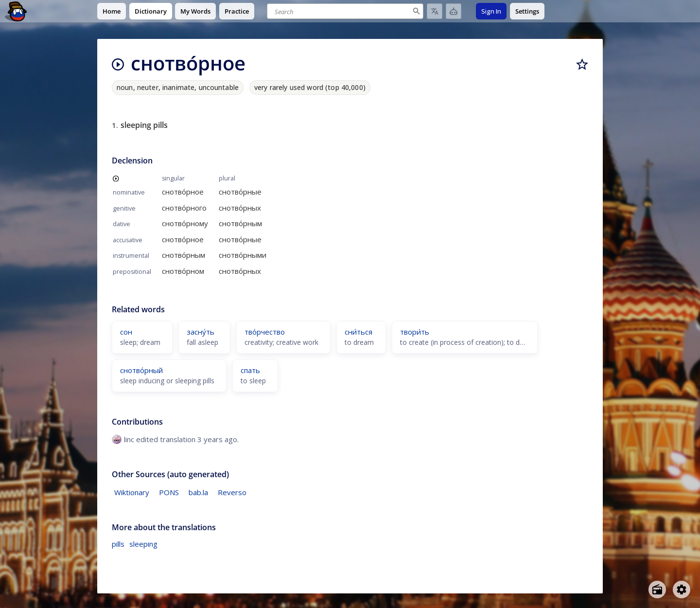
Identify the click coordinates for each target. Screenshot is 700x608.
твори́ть (415, 332)
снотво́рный (141, 370)
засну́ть (201, 332)
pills (118, 544)
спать (250, 370)
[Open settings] (682, 590)
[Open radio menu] (657, 590)
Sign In (491, 11)
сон (126, 332)
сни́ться (359, 332)
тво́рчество (265, 332)
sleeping (143, 544)
